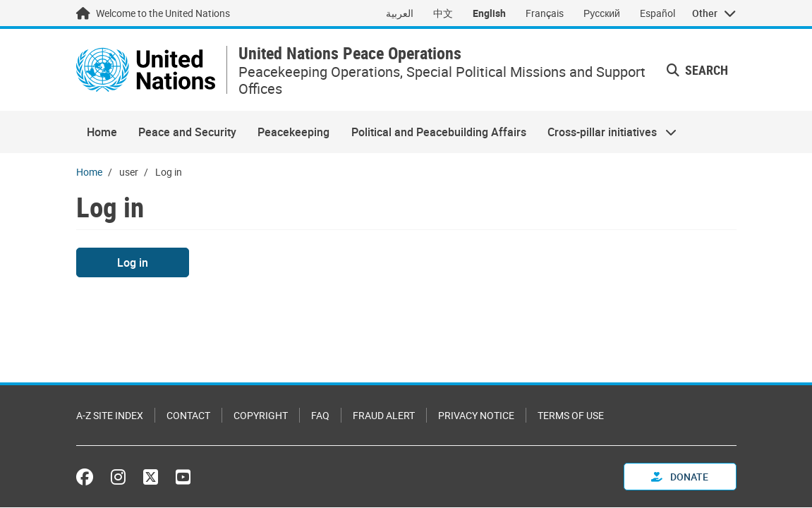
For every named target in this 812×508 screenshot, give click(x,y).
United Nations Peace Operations (350, 53)
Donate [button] (680, 477)
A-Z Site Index (110, 415)
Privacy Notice (476, 415)
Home (102, 132)
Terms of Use (571, 415)
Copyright (261, 415)
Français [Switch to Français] (545, 13)
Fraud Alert (384, 415)
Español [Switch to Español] (658, 13)
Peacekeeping (293, 132)
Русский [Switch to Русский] (602, 13)
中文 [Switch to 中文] (443, 13)
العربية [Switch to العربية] (400, 13)
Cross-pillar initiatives (607, 132)
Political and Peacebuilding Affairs (439, 132)
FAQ (320, 415)
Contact (188, 415)
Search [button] (697, 70)
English (489, 13)
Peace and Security (187, 132)
